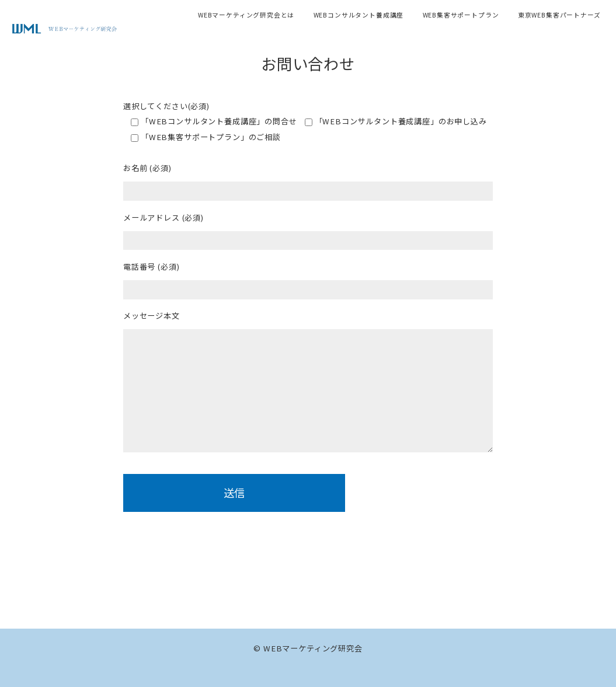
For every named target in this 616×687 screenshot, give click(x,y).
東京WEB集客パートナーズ (559, 15)
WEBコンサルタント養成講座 (359, 15)
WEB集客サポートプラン (461, 15)
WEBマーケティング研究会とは (246, 15)
